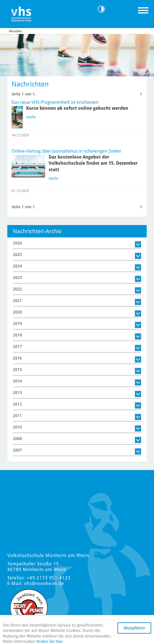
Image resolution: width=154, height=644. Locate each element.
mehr (31, 117)
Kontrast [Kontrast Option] (103, 9)
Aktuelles (15, 31)
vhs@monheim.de (44, 584)
